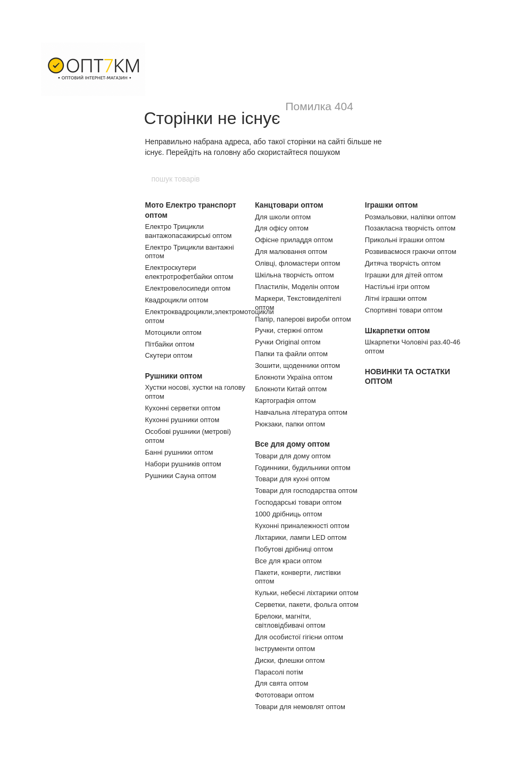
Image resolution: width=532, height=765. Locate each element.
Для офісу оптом (282, 228)
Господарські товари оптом (298, 502)
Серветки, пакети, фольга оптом (306, 604)
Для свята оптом (281, 683)
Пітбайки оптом (170, 344)
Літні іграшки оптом (396, 298)
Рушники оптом (174, 376)
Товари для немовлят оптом (300, 707)
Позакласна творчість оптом (410, 228)
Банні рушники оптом (179, 452)
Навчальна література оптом (301, 412)
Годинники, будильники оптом (302, 468)
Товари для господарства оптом (306, 491)
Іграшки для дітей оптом (404, 275)
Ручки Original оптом (288, 342)
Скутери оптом (169, 355)
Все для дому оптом (292, 444)
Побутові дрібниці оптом (294, 549)
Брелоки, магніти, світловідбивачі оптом (290, 621)
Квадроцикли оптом (177, 300)
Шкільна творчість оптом (294, 275)
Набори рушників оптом (183, 464)
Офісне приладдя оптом (294, 240)
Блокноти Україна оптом (294, 377)
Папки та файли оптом (291, 354)
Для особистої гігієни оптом (299, 637)
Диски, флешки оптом (290, 660)
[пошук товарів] (381, 179)
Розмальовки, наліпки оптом (410, 217)
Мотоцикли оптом (173, 332)
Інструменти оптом (285, 649)
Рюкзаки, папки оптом (290, 424)
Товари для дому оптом (293, 456)
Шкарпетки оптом (397, 331)
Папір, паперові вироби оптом (303, 319)
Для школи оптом (283, 217)
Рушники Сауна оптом (181, 476)
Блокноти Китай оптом (291, 389)
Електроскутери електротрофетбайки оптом (189, 272)
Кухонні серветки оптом (183, 408)
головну (227, 152)
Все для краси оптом (288, 561)
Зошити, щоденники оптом (297, 365)
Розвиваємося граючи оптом (411, 252)
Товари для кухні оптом (292, 479)
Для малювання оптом (291, 252)
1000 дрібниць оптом (288, 514)
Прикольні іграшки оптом (405, 240)
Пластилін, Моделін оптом (297, 287)
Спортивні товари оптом (404, 310)
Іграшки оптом (392, 205)
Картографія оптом (285, 401)
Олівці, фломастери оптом (297, 263)
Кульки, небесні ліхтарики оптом (306, 593)
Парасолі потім (279, 672)
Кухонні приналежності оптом (302, 526)
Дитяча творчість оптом (403, 263)
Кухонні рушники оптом (182, 420)
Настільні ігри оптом (397, 287)
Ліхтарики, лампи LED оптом (301, 537)
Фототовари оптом (284, 695)
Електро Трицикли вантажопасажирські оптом (189, 231)
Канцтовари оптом (289, 205)
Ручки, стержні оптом (289, 330)
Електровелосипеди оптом (188, 288)
